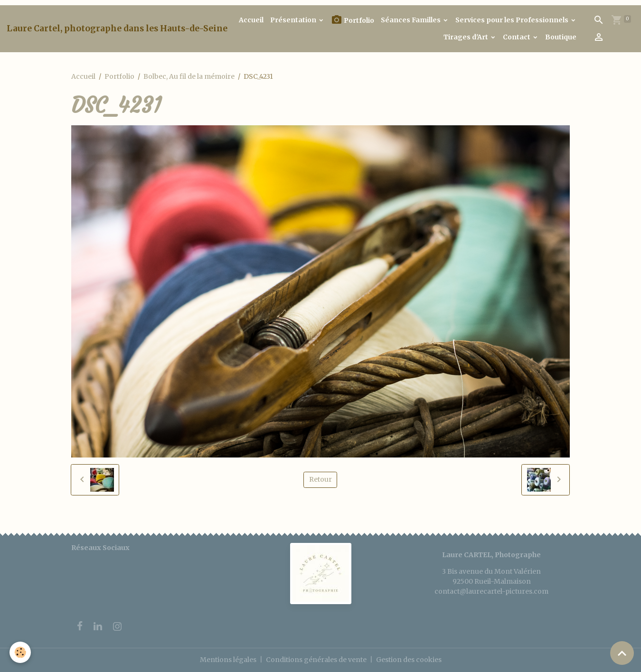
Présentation (294, 20)
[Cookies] (20, 652)
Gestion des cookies (409, 660)
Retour (320, 479)
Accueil (251, 20)
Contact (517, 37)
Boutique (561, 37)
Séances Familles (411, 20)
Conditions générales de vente (316, 660)
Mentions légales (228, 660)
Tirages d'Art (467, 37)
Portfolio (353, 20)
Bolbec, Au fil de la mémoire (189, 76)
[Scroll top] (622, 653)
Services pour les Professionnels (513, 20)
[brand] (117, 28)
